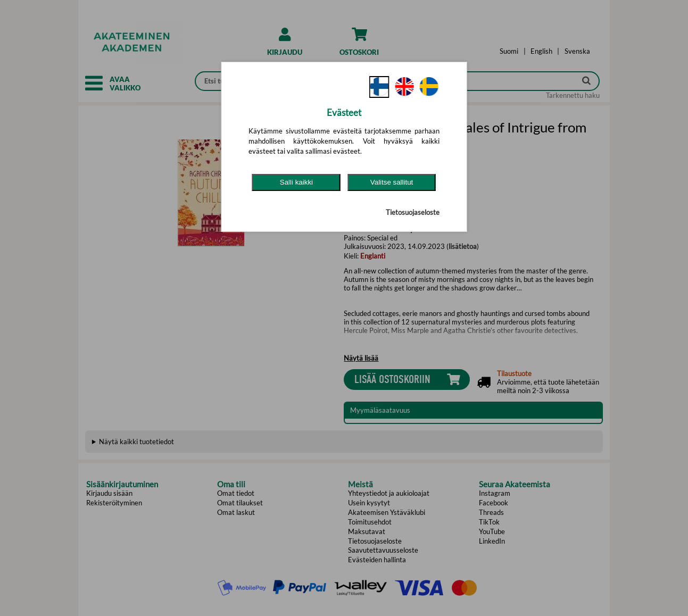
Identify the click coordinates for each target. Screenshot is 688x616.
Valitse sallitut (392, 182)
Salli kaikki (296, 182)
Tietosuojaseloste (413, 212)
